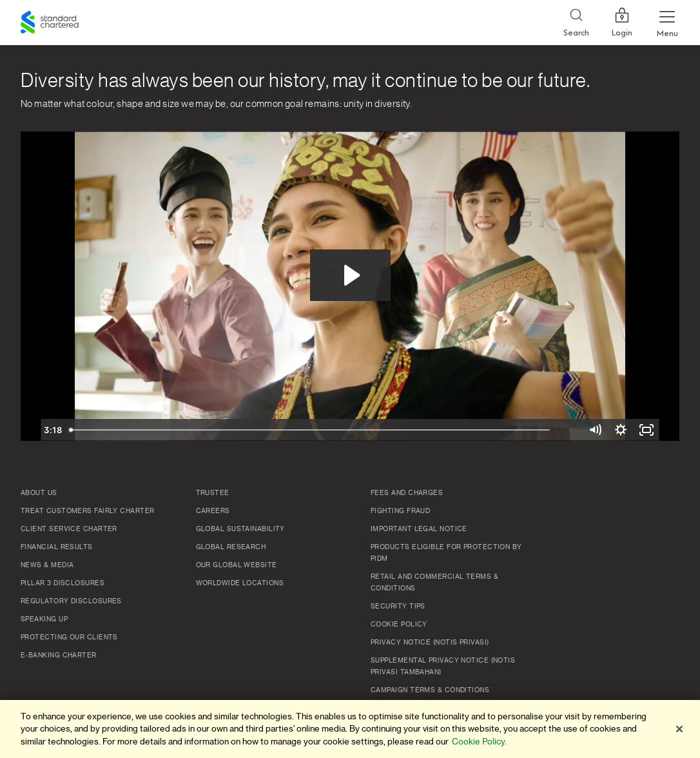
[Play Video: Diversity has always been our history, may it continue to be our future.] (350, 275)
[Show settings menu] (621, 430)
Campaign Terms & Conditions (430, 690)
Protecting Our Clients (69, 637)
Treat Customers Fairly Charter (88, 511)
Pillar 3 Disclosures (63, 583)
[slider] (336, 430)
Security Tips (398, 607)
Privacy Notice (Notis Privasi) (430, 643)
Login (622, 23)
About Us (39, 493)
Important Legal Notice (419, 529)
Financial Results (57, 547)
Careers (213, 511)
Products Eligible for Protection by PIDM (446, 553)
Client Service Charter (69, 529)
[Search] (576, 23)
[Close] (679, 729)
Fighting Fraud (400, 511)
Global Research (231, 547)
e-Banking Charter (59, 656)
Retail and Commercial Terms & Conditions (434, 583)
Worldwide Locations (240, 583)
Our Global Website (237, 565)
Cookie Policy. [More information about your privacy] (479, 742)
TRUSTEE (213, 493)
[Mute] (595, 430)
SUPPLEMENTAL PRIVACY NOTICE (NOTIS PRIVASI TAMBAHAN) (443, 666)
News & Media (47, 565)
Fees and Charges (407, 493)
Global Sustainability (240, 529)
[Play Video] (53, 430)
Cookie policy (399, 625)
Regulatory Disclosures (71, 601)
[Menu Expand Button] (667, 23)
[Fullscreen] (647, 430)
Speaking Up (44, 619)
